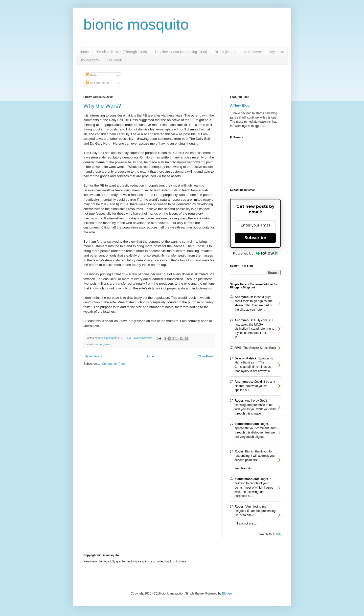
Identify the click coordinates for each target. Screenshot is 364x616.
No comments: (143, 338)
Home (84, 52)
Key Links (276, 52)
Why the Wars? (102, 106)
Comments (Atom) (114, 364)
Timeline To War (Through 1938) (122, 52)
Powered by (255, 253)
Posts (92, 75)
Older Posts (206, 356)
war (107, 344)
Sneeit (277, 534)
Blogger (227, 594)
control (99, 344)
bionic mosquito (136, 24)
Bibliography (89, 60)
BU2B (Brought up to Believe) (238, 52)
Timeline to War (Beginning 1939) (181, 52)
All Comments (97, 83)
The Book (114, 60)
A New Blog (240, 105)
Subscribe (255, 238)
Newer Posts (93, 356)
